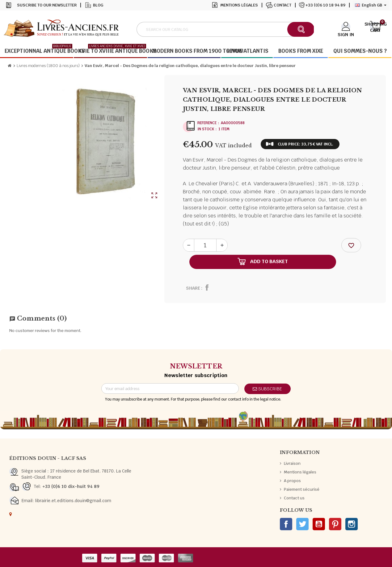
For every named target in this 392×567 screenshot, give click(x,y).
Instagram (352, 524)
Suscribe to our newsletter (47, 5)
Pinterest (335, 524)
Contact (282, 5)
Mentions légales (239, 5)
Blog (98, 5)
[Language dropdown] (371, 5)
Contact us (294, 498)
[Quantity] (205, 245)
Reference (207, 123)
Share (193, 288)
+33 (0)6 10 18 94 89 (325, 5)
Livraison (292, 463)
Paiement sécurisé (302, 489)
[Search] (225, 29)
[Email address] (170, 388)
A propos (292, 481)
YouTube (319, 524)
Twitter (302, 524)
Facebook (286, 524)
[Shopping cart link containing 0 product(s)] (376, 29)
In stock (206, 129)
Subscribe (267, 389)
